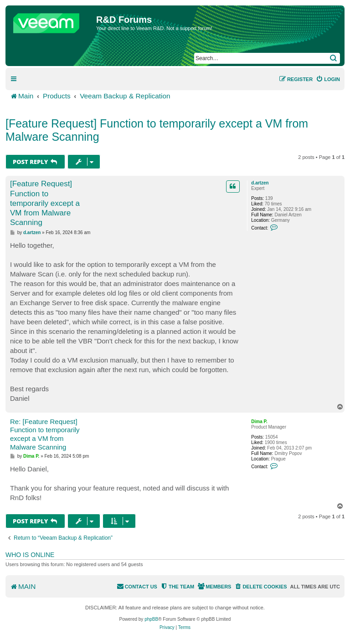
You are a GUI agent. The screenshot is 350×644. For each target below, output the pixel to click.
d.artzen (260, 183)
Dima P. (259, 422)
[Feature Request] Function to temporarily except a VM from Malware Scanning (157, 130)
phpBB (151, 619)
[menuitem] (328, 79)
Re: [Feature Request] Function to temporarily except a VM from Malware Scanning (45, 434)
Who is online (30, 555)
